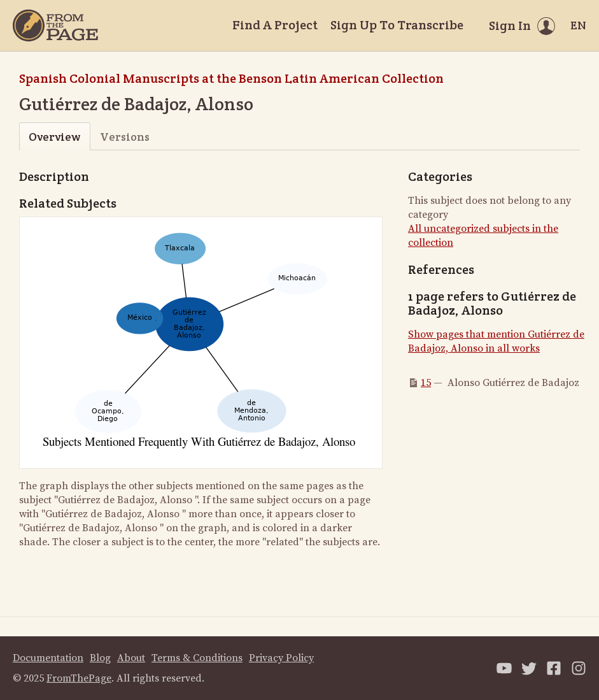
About (131, 658)
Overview (54, 137)
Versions (125, 137)
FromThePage (79, 678)
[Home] (55, 25)
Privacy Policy (281, 658)
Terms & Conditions (197, 658)
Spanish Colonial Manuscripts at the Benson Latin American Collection (231, 78)
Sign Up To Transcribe (397, 25)
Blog (100, 658)
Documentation (48, 658)
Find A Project (275, 25)
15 (426, 383)
